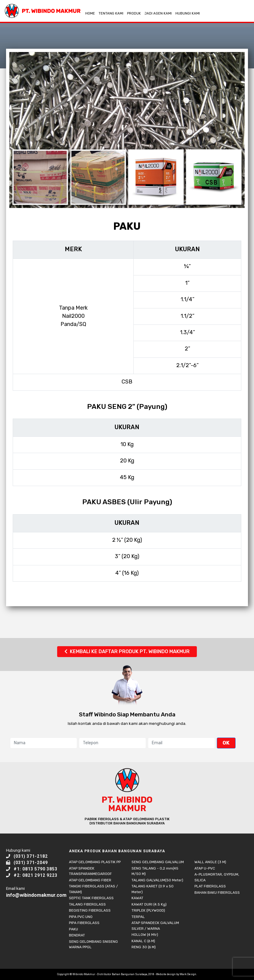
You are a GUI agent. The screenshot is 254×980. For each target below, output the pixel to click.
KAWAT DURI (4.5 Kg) (149, 904)
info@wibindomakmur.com (36, 895)
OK (226, 743)
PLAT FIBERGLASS (210, 886)
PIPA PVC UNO (81, 917)
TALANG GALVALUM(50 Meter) (157, 880)
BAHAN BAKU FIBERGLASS (217, 893)
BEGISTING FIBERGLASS (90, 910)
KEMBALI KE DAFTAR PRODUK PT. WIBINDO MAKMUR (127, 651)
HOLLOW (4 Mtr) (145, 935)
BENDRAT (77, 935)
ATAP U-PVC (205, 868)
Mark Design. (188, 974)
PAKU (73, 929)
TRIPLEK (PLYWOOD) (148, 910)
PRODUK (134, 13)
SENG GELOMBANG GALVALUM (158, 862)
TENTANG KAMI (111, 13)
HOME (90, 13)
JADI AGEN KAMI (158, 13)
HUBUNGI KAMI (188, 13)
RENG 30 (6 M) (144, 947)
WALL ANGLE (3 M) (210, 862)
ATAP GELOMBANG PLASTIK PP (95, 862)
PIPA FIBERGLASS (84, 923)
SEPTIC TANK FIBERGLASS (91, 898)
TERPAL (138, 917)
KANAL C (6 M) (143, 941)
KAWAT (137, 898)
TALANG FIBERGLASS (87, 904)
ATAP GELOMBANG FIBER (90, 880)
